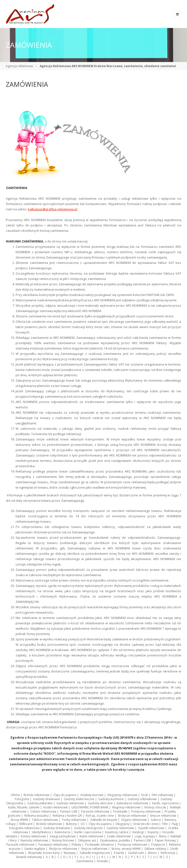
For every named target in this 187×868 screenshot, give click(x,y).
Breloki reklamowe (37, 795)
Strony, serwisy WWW (126, 849)
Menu (163, 836)
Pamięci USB (69, 811)
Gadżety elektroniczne (79, 799)
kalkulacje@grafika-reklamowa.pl (53, 209)
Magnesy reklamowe (126, 807)
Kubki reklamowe (91, 836)
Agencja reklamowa (19, 66)
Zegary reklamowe (134, 820)
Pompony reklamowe (146, 811)
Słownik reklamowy (29, 857)
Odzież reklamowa (43, 811)
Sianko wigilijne (35, 849)
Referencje (168, 853)
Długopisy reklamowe (122, 795)
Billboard (26, 824)
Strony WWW (19, 820)
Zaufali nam (136, 853)
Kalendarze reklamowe (132, 803)
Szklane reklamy (155, 849)
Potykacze (158, 845)
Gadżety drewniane (47, 799)
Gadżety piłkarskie (40, 803)
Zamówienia (85, 861)
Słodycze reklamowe (132, 816)
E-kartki (119, 853)
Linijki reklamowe (119, 836)
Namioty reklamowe (34, 840)
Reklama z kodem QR (67, 816)
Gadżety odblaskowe (142, 799)
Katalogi (138, 832)
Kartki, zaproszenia (165, 803)
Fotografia (22, 799)
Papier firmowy (165, 840)
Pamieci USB (142, 840)
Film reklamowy (162, 795)
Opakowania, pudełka (115, 840)
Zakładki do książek (104, 820)
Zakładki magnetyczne (95, 853)
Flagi (175, 824)
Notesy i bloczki (155, 807)
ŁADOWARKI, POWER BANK (90, 807)
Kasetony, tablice (117, 832)
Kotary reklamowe (33, 836)
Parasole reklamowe (95, 811)
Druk (145, 795)
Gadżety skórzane (100, 803)
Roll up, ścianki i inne (100, 816)
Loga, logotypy (145, 836)
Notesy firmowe (63, 840)
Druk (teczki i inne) (146, 824)
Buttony (71, 824)
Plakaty (76, 845)
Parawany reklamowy (53, 845)
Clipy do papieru (65, 795)
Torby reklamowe (74, 820)
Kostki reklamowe (56, 807)
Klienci (152, 853)
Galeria (156, 820)
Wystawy (70, 853)
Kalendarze (63, 832)
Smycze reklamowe (163, 816)
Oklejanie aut (87, 840)
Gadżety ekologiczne (88, 828)
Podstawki (120, 811)
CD (83, 824)
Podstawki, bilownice (100, 845)
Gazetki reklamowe (151, 828)
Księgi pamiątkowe (63, 836)
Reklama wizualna (37, 816)
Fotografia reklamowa (24, 828)
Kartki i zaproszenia (88, 832)
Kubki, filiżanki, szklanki (24, 807)
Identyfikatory (41, 832)
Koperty (153, 832)
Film (165, 824)
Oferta (15, 795)
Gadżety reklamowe (70, 803)
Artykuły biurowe (92, 795)
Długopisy (123, 824)
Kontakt (102, 861)
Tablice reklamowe (45, 820)
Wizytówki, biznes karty (44, 853)
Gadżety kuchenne (111, 799)
